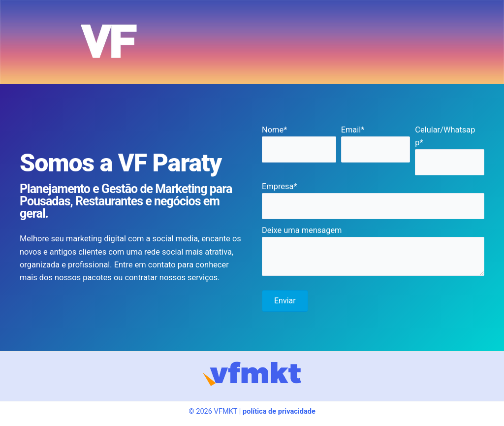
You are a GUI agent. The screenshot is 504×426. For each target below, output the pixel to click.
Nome (273, 130)
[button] (285, 301)
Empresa (278, 186)
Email (351, 130)
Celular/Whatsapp (445, 136)
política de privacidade (279, 411)
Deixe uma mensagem (302, 230)
